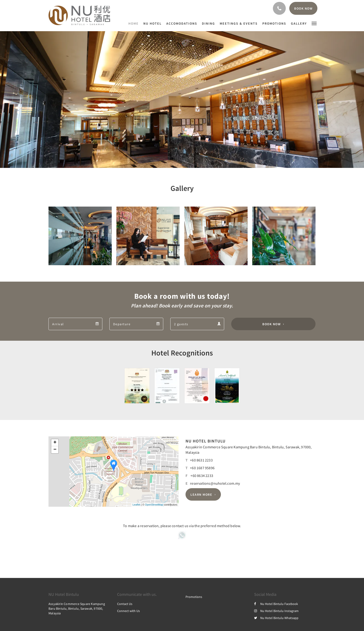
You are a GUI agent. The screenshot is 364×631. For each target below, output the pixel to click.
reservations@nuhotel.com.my (215, 483)
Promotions (194, 597)
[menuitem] (135, 23)
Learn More (201, 495)
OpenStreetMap (154, 505)
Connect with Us (128, 611)
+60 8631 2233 (201, 460)
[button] (314, 23)
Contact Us (125, 604)
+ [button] (55, 443)
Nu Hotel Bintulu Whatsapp (276, 618)
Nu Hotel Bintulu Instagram (276, 611)
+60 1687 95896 (202, 468)
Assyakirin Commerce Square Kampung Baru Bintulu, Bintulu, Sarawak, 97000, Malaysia (77, 608)
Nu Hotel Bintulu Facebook (276, 604)
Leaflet (136, 505)
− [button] (55, 450)
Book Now (271, 324)
